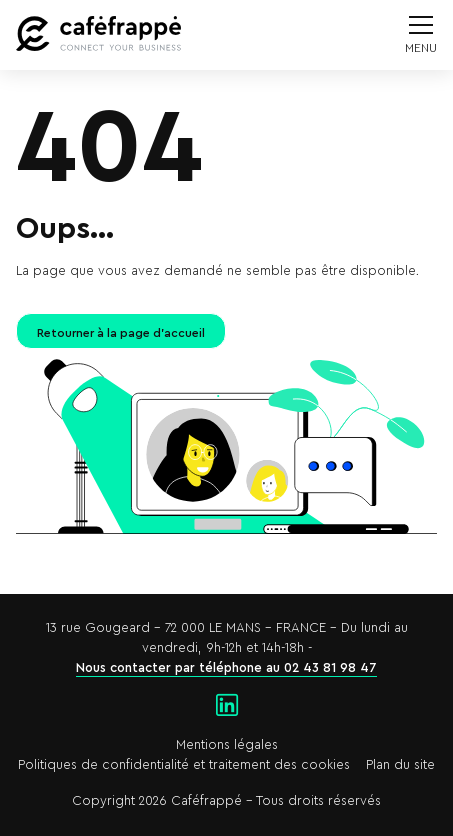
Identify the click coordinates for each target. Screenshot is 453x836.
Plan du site (400, 765)
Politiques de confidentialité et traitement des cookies (184, 765)
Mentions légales (227, 745)
